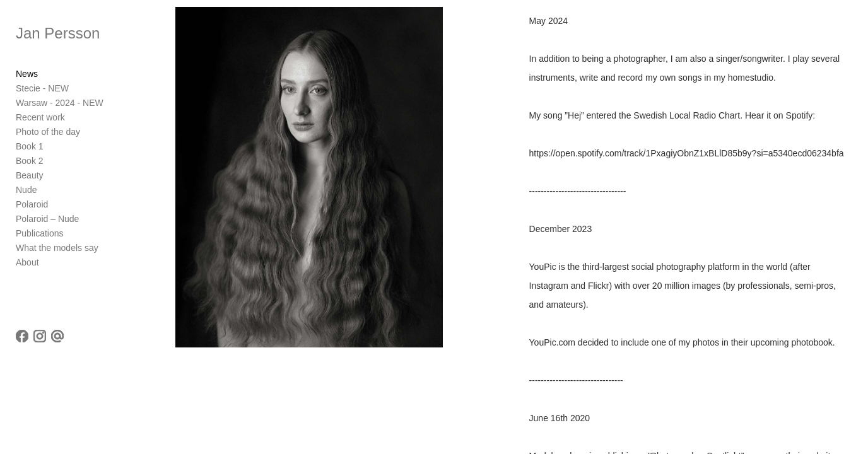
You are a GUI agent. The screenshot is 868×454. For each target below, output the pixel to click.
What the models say (57, 248)
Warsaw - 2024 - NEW (60, 103)
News (27, 74)
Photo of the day (48, 132)
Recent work (40, 117)
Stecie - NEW (42, 88)
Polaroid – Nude (47, 219)
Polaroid (32, 204)
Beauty (30, 175)
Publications (40, 233)
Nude (26, 190)
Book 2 (30, 161)
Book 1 (30, 146)
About (27, 262)
